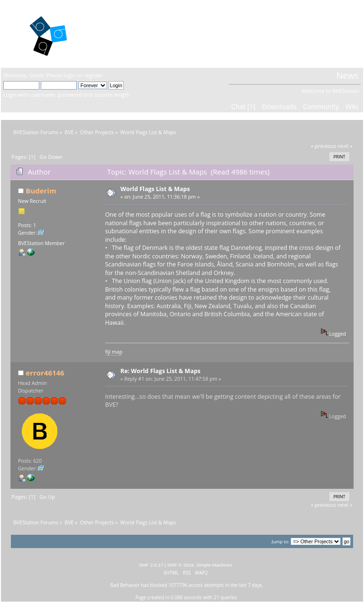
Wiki (352, 106)
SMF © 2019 (181, 565)
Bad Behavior (125, 585)
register (93, 75)
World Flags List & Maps (155, 189)
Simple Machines (214, 565)
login (69, 75)
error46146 (45, 373)
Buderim (41, 191)
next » (345, 146)
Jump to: (280, 542)
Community (321, 106)
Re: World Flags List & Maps (160, 371)
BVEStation (122, 33)
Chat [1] (243, 106)
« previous (324, 146)
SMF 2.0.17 (151, 565)
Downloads (279, 106)
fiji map (114, 352)
